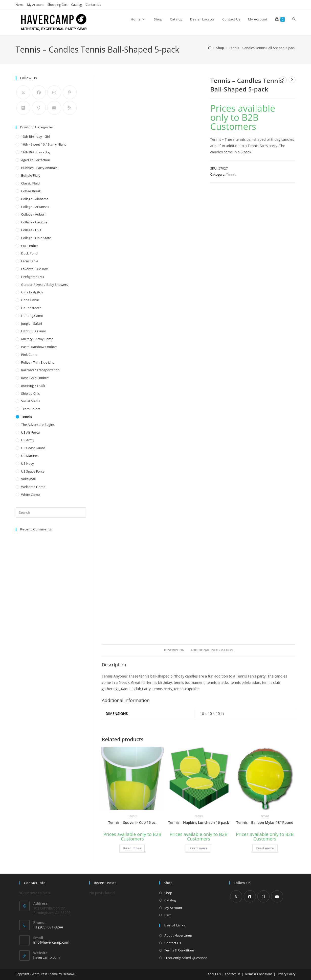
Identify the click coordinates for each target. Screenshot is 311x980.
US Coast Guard (33, 448)
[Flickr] (23, 108)
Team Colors (31, 409)
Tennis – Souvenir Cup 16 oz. (132, 822)
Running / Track (33, 386)
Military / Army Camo (37, 339)
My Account (35, 5)
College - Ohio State (36, 238)
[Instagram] (54, 92)
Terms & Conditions (179, 950)
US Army (28, 440)
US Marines (30, 456)
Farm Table (30, 261)
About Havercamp (178, 935)
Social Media (31, 401)
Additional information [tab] (212, 650)
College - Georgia (34, 222)
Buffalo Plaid (31, 175)
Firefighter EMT (33, 277)
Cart (168, 915)
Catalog (77, 5)
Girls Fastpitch (32, 292)
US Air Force (31, 432)
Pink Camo (29, 355)
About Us (214, 974)
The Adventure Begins (38, 425)
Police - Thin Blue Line (38, 362)
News (20, 5)
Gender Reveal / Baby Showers (45, 285)
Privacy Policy (286, 974)
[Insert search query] (51, 512)
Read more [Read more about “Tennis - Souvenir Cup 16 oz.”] (132, 848)
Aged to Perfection (36, 160)
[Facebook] (39, 92)
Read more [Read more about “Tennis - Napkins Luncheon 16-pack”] (198, 848)
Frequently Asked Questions (186, 958)
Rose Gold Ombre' (35, 378)
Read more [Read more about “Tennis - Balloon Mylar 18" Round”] (265, 848)
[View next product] (292, 80)
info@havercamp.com (51, 942)
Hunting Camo (32, 316)
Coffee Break (31, 191)
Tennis (231, 174)
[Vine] (39, 108)
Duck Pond (29, 253)
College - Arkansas (35, 207)
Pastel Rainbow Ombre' (39, 347)
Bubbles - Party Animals (39, 168)
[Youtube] (54, 108)
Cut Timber (30, 246)
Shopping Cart (58, 5)
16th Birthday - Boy (36, 152)
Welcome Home (33, 487)
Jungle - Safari (32, 323)
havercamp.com (47, 957)
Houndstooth (31, 308)
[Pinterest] (70, 92)
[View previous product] (283, 80)
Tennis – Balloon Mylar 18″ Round (265, 822)
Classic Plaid (31, 183)
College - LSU (31, 230)
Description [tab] (174, 650)
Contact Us (93, 5)
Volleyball (29, 479)
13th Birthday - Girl (36, 136)
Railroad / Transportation (40, 370)
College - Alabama (35, 199)
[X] (23, 92)
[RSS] (70, 108)
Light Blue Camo (34, 331)
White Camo (31, 495)
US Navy (28, 463)
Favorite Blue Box (35, 269)
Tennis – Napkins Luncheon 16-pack (199, 822)
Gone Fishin (30, 300)
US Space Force (33, 471)
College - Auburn (34, 214)
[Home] (210, 48)
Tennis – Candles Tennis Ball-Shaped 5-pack (262, 48)
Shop (168, 893)
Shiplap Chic (31, 393)
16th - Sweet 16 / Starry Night (44, 144)
